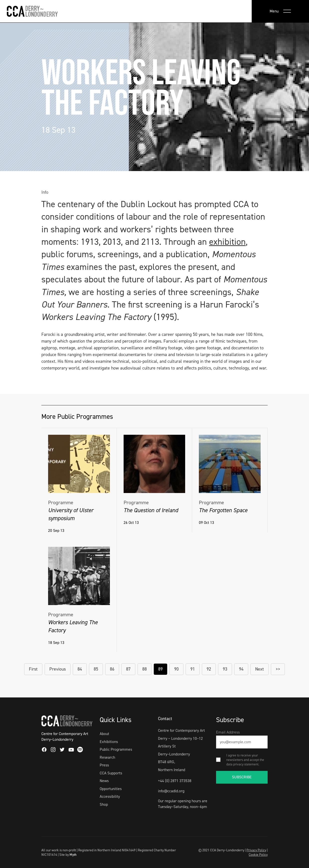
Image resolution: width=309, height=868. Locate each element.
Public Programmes (116, 749)
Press (104, 765)
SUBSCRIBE (242, 777)
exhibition (227, 242)
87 (128, 669)
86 (112, 669)
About (104, 734)
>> (278, 669)
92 (209, 669)
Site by (68, 855)
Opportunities (111, 789)
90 (176, 669)
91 (193, 669)
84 (80, 669)
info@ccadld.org (171, 791)
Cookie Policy (258, 855)
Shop (104, 804)
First (33, 669)
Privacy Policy (256, 850)
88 (145, 669)
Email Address (228, 732)
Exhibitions (109, 742)
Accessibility (110, 796)
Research (107, 757)
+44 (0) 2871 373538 (175, 781)
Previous (58, 669)
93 (225, 669)
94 (241, 669)
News (104, 781)
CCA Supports (111, 773)
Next (260, 669)
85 (96, 669)
